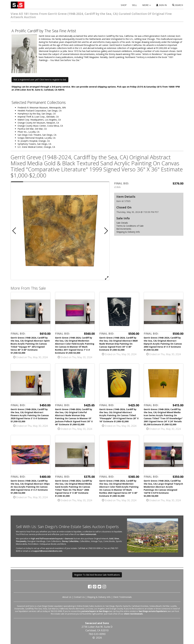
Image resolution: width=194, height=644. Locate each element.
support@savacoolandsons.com (48, 551)
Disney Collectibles (70, 541)
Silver (117, 539)
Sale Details (122, 223)
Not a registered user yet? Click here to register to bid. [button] (40, 80)
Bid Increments (124, 229)
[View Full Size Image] (107, 278)
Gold (111, 539)
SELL (134, 5)
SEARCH (178, 5)
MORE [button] (146, 5)
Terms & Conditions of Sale (130, 226)
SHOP (124, 5)
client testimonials (88, 534)
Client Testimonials (122, 597)
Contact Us (79, 597)
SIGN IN (161, 5)
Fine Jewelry (21, 541)
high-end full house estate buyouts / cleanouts (52, 539)
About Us (67, 597)
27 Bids (117, 187)
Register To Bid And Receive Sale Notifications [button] (97, 575)
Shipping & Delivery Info (128, 232)
